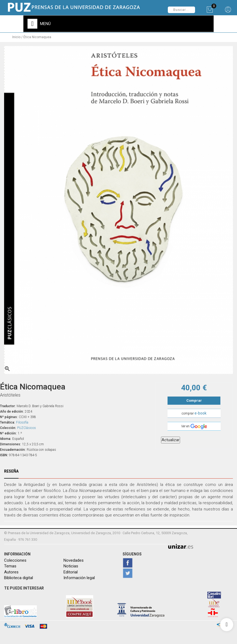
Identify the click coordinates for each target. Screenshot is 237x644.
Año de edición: (12, 410)
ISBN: (4, 454)
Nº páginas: (9, 416)
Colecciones (15, 559)
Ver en (194, 426)
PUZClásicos (27, 427)
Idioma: (6, 438)
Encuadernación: (13, 449)
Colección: (8, 427)
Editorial (71, 571)
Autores (11, 571)
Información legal (79, 577)
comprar (194, 412)
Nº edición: (8, 432)
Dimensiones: (10, 443)
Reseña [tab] (11, 470)
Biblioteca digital (19, 577)
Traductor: (8, 405)
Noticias (71, 565)
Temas (10, 565)
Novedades (74, 559)
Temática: (7, 421)
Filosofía (22, 421)
